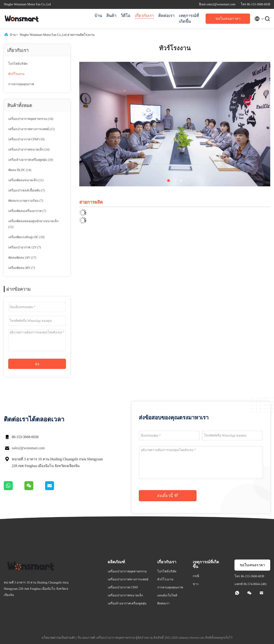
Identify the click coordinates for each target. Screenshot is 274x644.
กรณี (196, 576)
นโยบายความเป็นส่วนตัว (59, 638)
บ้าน (98, 16)
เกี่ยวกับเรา (144, 16)
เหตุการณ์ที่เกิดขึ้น (189, 18)
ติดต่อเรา (166, 16)
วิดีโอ (126, 16)
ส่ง (37, 364)
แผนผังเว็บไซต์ (167, 595)
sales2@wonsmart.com (28, 448)
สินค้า (111, 16)
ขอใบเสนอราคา (228, 19)
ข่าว (196, 584)
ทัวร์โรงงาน (16, 74)
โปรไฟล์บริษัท (18, 64)
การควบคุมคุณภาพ (21, 84)
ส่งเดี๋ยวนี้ (168, 495)
